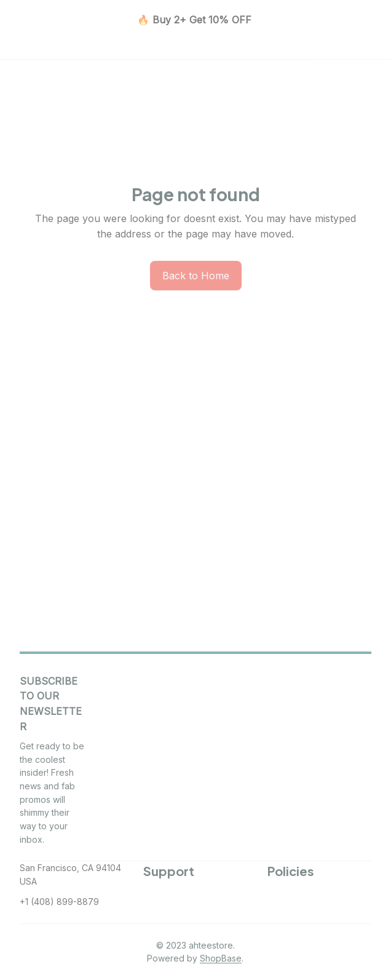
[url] (221, 958)
